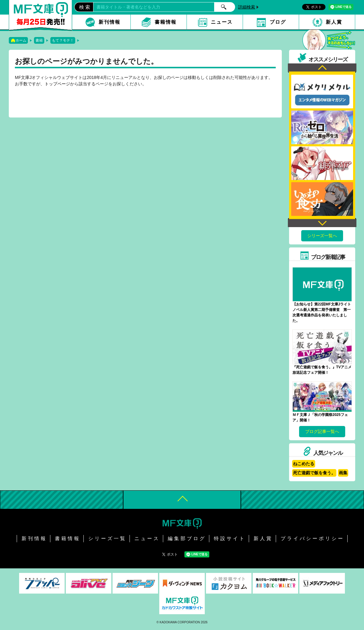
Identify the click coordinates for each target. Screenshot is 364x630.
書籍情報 (166, 22)
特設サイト (230, 538)
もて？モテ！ (63, 40)
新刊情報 (110, 22)
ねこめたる (304, 464)
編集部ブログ (187, 538)
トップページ (57, 84)
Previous (322, 68)
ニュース (222, 22)
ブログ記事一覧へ (322, 431)
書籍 (39, 40)
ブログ (278, 22)
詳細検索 (247, 7)
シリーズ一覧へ (322, 236)
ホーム (21, 40)
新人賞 (334, 22)
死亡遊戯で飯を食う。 (314, 473)
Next (322, 222)
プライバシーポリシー (312, 538)
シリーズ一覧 (107, 538)
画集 (343, 473)
